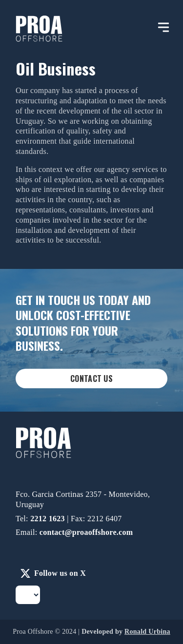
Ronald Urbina (147, 632)
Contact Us (91, 379)
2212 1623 (49, 519)
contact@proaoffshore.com (86, 532)
